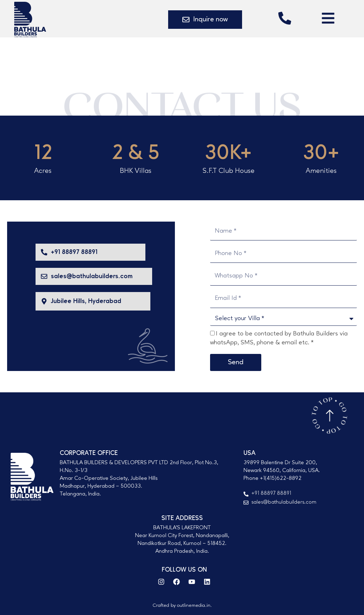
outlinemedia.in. (194, 605)
